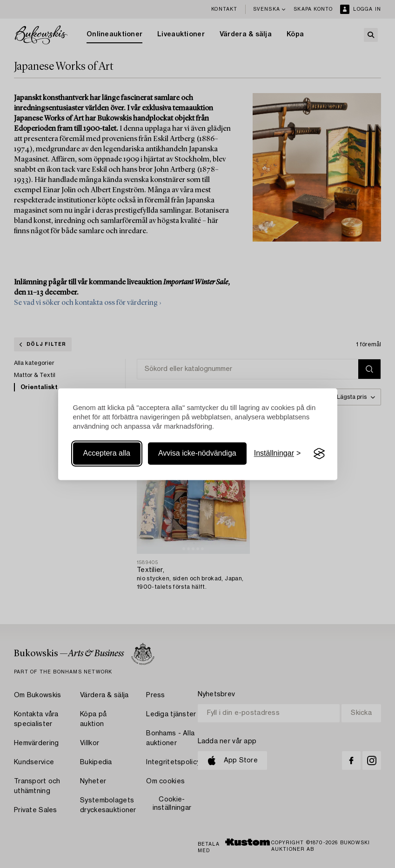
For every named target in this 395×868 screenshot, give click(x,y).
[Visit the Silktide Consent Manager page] (319, 454)
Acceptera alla (107, 454)
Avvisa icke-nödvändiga (197, 454)
